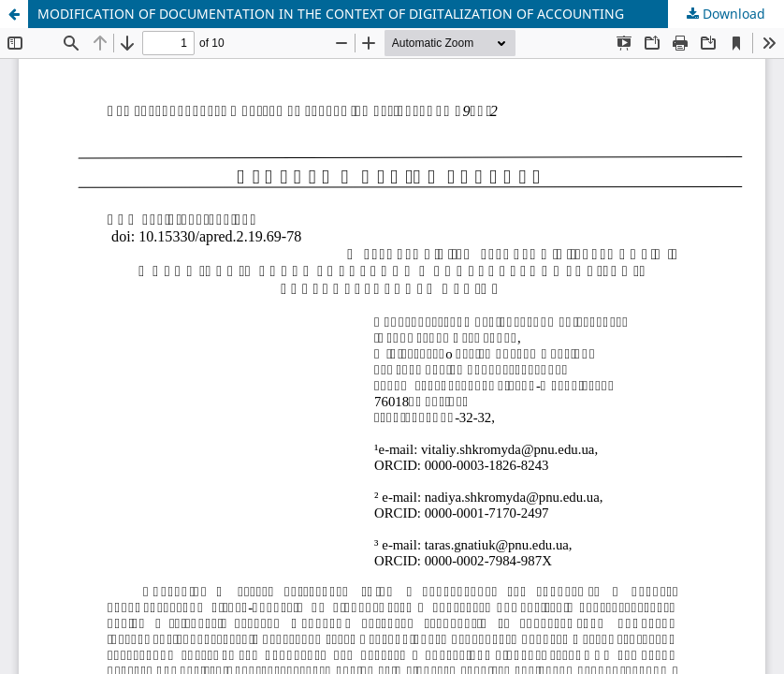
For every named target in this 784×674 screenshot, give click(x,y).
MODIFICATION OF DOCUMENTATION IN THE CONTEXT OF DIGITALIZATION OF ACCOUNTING (331, 14)
